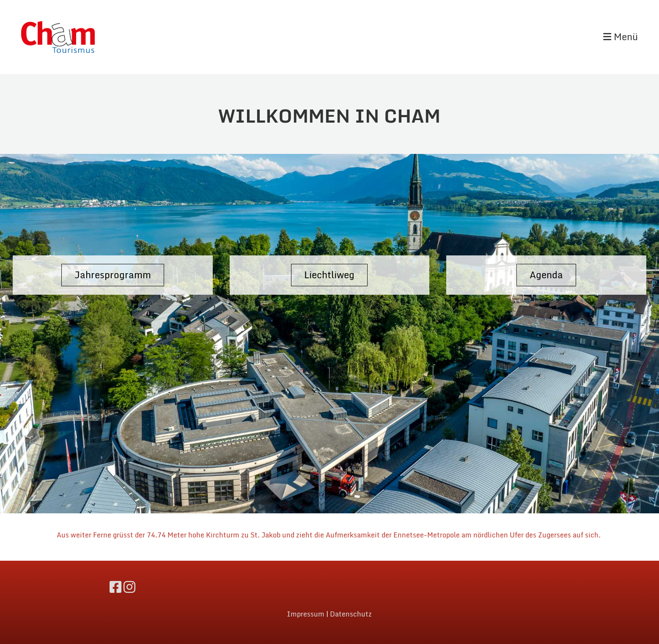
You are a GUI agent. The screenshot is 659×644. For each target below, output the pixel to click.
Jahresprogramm (113, 275)
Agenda (546, 275)
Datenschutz (351, 614)
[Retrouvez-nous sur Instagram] (129, 587)
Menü (621, 37)
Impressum (306, 614)
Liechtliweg (329, 275)
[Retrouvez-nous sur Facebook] (115, 587)
